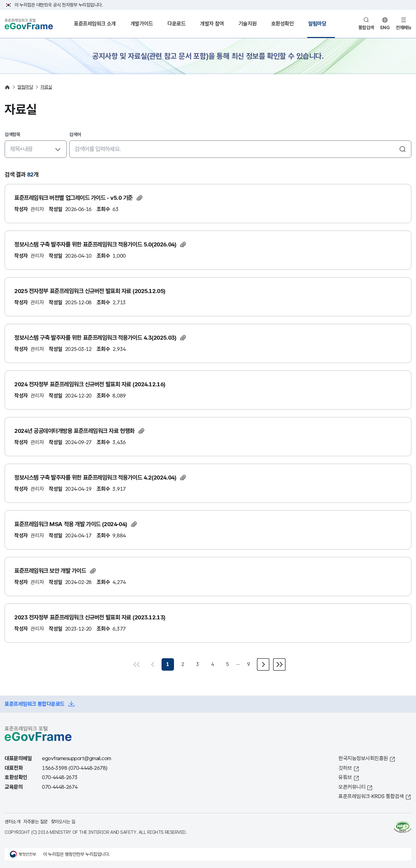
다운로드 (176, 24)
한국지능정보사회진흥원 (363, 758)
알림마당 (317, 24)
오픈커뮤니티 (352, 787)
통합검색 (366, 28)
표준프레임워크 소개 (95, 24)
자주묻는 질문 (36, 822)
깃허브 (345, 768)
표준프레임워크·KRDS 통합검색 (371, 796)
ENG (385, 28)
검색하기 (403, 149)
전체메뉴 (404, 28)
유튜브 (345, 777)
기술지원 (248, 24)
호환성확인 (283, 24)
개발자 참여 (212, 24)
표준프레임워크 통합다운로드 (35, 704)
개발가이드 (142, 24)
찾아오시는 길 (63, 822)
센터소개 (12, 822)
